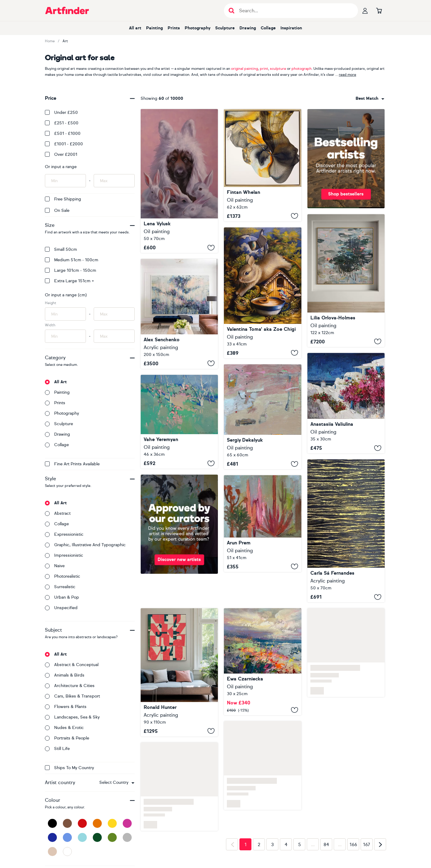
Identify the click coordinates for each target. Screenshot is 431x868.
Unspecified (61, 608)
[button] (117, 783)
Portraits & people (67, 738)
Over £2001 (61, 154)
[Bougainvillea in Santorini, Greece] (346, 403)
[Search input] (294, 11)
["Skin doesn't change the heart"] (179, 181)
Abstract (58, 513)
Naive (55, 566)
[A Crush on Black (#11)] (346, 531)
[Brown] (67, 823)
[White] (67, 852)
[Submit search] (232, 11)
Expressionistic (64, 534)
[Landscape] (179, 422)
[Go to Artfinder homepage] (67, 10)
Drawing (248, 28)
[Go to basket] (379, 10)
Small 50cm (61, 249)
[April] (262, 417)
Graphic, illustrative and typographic (85, 545)
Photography (198, 28)
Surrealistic (60, 587)
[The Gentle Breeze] (262, 662)
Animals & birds (65, 675)
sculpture (278, 69)
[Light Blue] (82, 837)
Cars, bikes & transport (72, 696)
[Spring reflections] (346, 281)
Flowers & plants (66, 707)
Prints (174, 28)
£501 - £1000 (63, 133)
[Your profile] (365, 10)
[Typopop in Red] (179, 672)
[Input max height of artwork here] (114, 314)
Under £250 (61, 113)
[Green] (112, 837)
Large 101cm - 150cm (70, 270)
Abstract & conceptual (72, 665)
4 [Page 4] (286, 845)
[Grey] (127, 837)
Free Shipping (63, 199)
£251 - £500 (62, 123)
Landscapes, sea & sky (72, 717)
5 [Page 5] (299, 845)
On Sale (57, 210)
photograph (302, 69)
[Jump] (262, 293)
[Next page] (380, 844)
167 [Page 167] (367, 845)
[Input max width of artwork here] (114, 336)
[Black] (52, 823)
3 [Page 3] (273, 845)
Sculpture (225, 28)
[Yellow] (112, 823)
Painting (154, 28)
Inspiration (291, 28)
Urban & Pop (62, 597)
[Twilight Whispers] (179, 314)
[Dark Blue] (52, 837)
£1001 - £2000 (64, 144)
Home (50, 41)
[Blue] (67, 837)
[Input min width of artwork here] (65, 336)
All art (135, 28)
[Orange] (97, 823)
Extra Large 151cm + (70, 281)
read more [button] (347, 75)
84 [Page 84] (326, 845)
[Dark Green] (97, 837)
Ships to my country (69, 768)
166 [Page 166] (353, 845)
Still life (57, 749)
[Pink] (127, 823)
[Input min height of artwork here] (65, 314)
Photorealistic (63, 576)
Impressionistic (64, 555)
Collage (268, 28)
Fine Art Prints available (72, 464)
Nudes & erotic (64, 728)
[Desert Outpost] (262, 524)
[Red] (82, 823)
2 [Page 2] (259, 845)
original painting (245, 69)
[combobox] (117, 783)
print (264, 69)
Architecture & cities (70, 686)
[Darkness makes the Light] (262, 165)
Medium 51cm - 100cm (72, 260)
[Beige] (52, 852)
